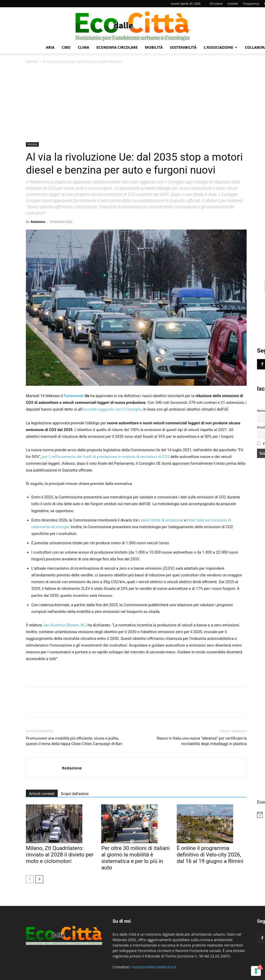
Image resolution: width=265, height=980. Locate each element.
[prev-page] (30, 879)
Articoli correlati (42, 794)
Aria (50, 47)
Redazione (38, 222)
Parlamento (74, 396)
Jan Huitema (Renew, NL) (65, 625)
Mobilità (154, 47)
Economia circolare (117, 47)
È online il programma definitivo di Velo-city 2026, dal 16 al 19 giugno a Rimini (210, 855)
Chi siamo (216, 3)
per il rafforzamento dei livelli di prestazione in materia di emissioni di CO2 (105, 457)
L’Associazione (220, 47)
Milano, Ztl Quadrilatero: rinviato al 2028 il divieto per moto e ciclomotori (60, 855)
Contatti (233, 3)
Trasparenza (251, 3)
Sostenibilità (183, 47)
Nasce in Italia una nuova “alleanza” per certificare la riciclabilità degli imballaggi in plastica (202, 741)
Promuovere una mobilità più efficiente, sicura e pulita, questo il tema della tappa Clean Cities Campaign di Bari (74, 741)
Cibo (66, 47)
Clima (83, 47)
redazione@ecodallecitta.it (154, 967)
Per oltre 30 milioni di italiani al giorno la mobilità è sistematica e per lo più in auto (135, 858)
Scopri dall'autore (75, 794)
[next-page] (39, 879)
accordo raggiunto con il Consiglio (112, 409)
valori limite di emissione (162, 520)
